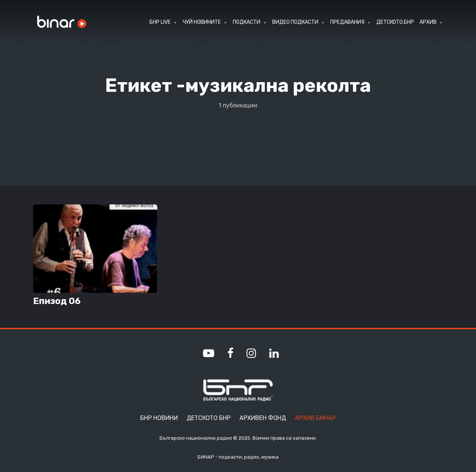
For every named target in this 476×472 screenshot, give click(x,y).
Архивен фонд (263, 418)
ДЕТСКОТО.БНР (395, 22)
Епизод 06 (57, 301)
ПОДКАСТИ (247, 22)
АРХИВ (428, 22)
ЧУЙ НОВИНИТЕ (202, 22)
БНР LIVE (160, 22)
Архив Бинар (315, 418)
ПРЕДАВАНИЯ (347, 22)
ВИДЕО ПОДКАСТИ (295, 22)
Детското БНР (209, 418)
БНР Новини (159, 418)
